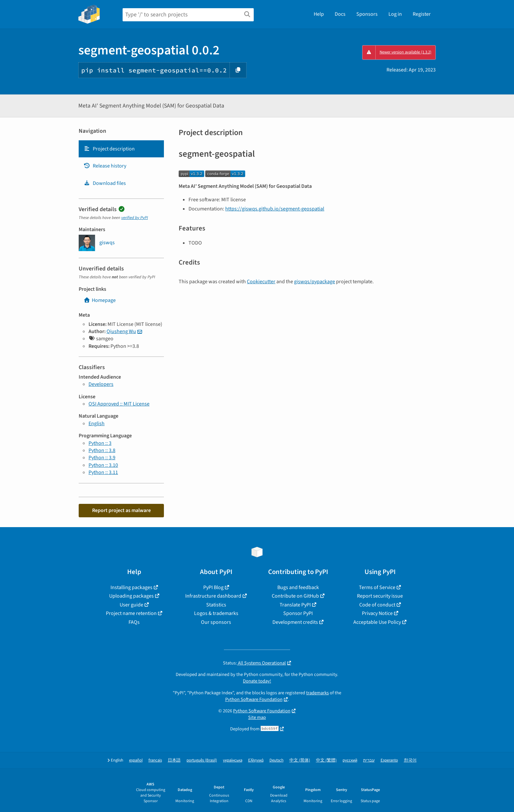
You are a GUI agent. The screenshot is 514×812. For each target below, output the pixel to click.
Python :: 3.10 (103, 465)
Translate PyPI (295, 605)
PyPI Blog (213, 587)
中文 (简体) (300, 760)
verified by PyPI (135, 218)
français (155, 760)
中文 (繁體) (326, 760)
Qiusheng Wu (121, 331)
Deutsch (277, 760)
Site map (257, 717)
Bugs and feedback (298, 587)
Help (319, 14)
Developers (101, 384)
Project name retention (131, 613)
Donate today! (257, 681)
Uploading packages (131, 596)
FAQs (134, 622)
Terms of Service (377, 587)
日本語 (174, 760)
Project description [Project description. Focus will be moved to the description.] (109, 149)
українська (233, 760)
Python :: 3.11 (103, 472)
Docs (340, 14)
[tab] (121, 149)
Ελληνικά (256, 760)
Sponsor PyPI (298, 613)
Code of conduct (377, 605)
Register (422, 14)
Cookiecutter (261, 282)
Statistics (216, 605)
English (97, 424)
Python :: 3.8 (102, 450)
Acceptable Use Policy (377, 622)
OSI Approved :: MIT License (119, 404)
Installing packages (131, 587)
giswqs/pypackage (315, 282)
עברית (369, 760)
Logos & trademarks (216, 613)
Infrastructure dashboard (213, 596)
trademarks (317, 693)
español (136, 760)
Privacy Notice (377, 613)
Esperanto (389, 760)
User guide (131, 605)
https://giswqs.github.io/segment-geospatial (275, 209)
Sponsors (367, 14)
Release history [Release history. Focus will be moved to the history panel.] (105, 166)
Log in (395, 14)
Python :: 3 (100, 443)
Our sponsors (216, 622)
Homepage (100, 300)
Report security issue (380, 596)
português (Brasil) (202, 760)
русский (350, 760)
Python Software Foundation (254, 699)
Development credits (295, 622)
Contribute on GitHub (295, 596)
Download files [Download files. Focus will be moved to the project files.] (105, 183)
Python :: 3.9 (102, 458)
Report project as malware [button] (121, 510)
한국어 (410, 760)
